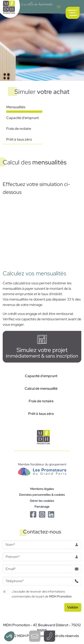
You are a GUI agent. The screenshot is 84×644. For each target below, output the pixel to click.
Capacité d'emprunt (23, 118)
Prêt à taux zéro (19, 139)
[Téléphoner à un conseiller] (50, 636)
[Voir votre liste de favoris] (59, 7)
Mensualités (16, 107)
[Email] (37, 569)
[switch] (6, 592)
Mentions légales (42, 489)
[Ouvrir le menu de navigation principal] (73, 13)
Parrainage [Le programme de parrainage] (42, 506)
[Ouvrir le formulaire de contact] (35, 636)
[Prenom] (37, 557)
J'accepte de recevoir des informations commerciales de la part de (42, 594)
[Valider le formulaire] (73, 607)
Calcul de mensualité (41, 388)
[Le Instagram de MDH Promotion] (42, 514)
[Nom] (37, 545)
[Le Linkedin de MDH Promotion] (51, 514)
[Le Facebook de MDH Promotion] (33, 514)
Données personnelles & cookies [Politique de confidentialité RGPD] (42, 495)
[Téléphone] (37, 581)
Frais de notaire (19, 129)
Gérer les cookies (42, 501)
